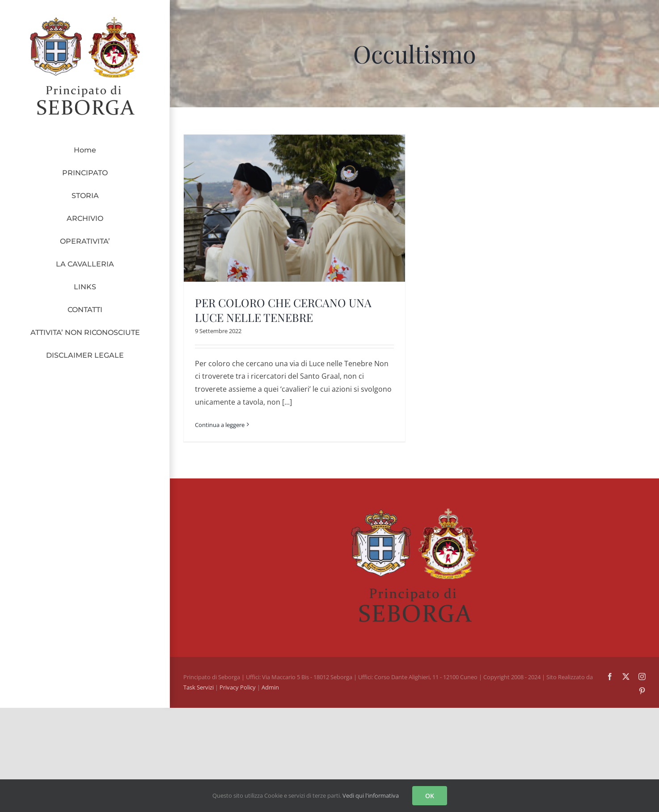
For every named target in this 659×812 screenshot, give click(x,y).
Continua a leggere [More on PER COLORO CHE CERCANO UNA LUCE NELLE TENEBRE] (220, 425)
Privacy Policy (238, 687)
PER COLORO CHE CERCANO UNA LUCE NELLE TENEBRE (283, 310)
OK (430, 796)
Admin (270, 687)
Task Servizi (199, 687)
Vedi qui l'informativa (371, 795)
